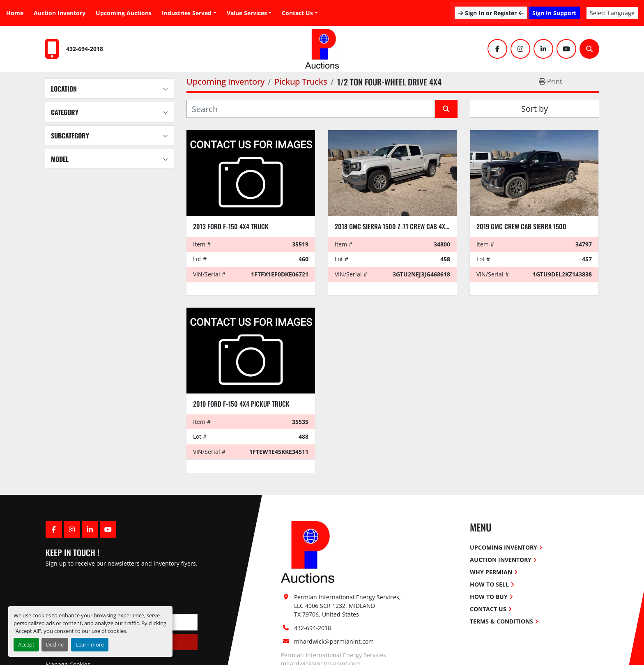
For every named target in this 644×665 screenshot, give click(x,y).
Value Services (247, 13)
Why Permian (491, 572)
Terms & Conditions (501, 621)
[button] (249, 13)
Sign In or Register (491, 13)
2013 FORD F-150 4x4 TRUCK (231, 226)
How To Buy (489, 597)
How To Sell (489, 584)
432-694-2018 (85, 49)
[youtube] (566, 49)
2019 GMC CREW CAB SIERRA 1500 (521, 226)
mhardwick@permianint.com (334, 641)
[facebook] (497, 49)
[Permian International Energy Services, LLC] (308, 551)
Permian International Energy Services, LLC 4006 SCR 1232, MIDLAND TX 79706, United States (348, 606)
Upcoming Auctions (124, 13)
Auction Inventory (60, 13)
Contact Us (297, 13)
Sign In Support (554, 13)
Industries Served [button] (187, 13)
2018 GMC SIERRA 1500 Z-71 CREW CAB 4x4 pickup (402, 226)
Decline (55, 644)
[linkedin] (543, 49)
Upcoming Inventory (504, 547)
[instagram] (520, 49)
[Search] (589, 49)
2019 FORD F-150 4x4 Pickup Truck (241, 404)
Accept (26, 644)
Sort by (535, 109)
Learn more (90, 644)
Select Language (612, 13)
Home (15, 13)
